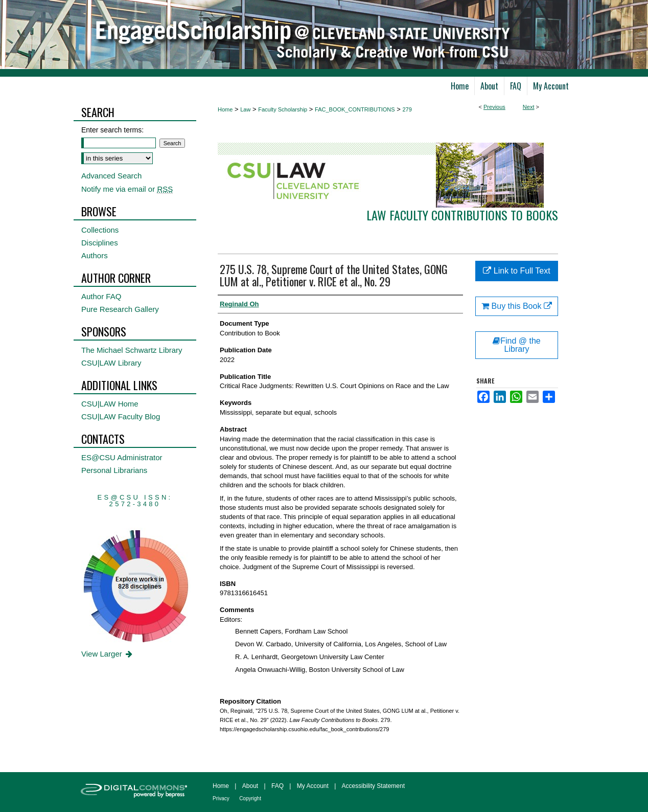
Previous (494, 107)
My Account (313, 786)
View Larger (108, 654)
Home (225, 109)
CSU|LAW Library (111, 363)
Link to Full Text (516, 271)
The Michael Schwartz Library (132, 350)
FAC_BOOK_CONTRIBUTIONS (355, 109)
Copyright (250, 798)
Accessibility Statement (373, 786)
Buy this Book (517, 306)
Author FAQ (101, 296)
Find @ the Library (517, 345)
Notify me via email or (127, 189)
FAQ (277, 786)
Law (245, 109)
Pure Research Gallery (120, 309)
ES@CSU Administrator (122, 457)
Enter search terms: (112, 130)
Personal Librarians (114, 470)
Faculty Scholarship (283, 109)
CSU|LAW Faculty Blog (121, 416)
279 (407, 109)
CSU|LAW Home (110, 404)
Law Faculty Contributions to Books (462, 215)
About (250, 786)
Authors (95, 255)
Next (529, 107)
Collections (100, 230)
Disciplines (100, 243)
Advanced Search (111, 176)
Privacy (221, 798)
